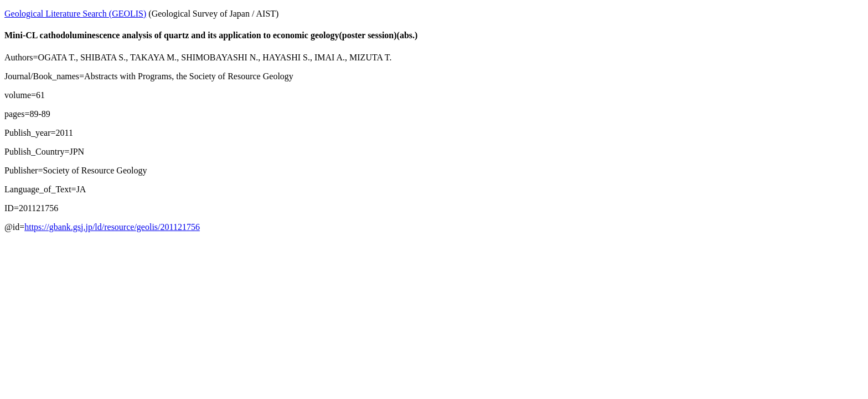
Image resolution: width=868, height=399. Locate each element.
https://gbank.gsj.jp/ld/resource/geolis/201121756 (112, 227)
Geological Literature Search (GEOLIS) (75, 14)
